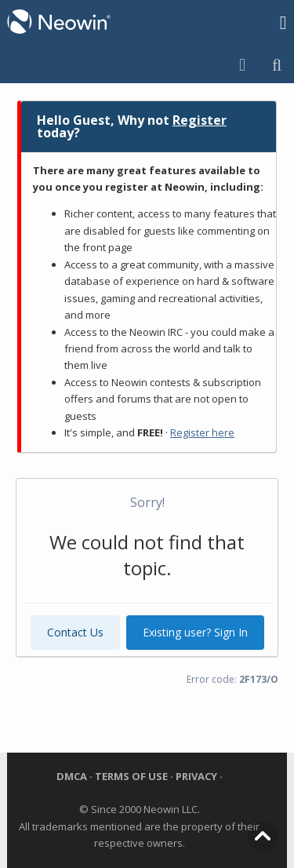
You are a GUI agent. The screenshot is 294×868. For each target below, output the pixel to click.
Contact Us (75, 632)
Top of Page (263, 837)
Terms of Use (131, 776)
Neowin (59, 22)
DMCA (73, 776)
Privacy (198, 776)
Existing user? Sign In (195, 632)
